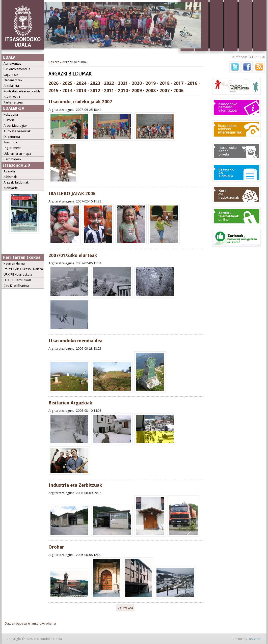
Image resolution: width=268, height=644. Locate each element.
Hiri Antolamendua (17, 69)
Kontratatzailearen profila (22, 91)
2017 (178, 83)
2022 (109, 83)
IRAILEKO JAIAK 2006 (72, 194)
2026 (53, 83)
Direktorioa (12, 137)
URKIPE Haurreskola (18, 275)
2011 (109, 91)
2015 (53, 91)
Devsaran (255, 639)
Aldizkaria (11, 188)
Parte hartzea (13, 102)
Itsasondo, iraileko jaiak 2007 (80, 102)
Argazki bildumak (16, 182)
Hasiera (54, 62)
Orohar (56, 547)
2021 (123, 83)
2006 (178, 91)
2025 (67, 83)
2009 (137, 91)
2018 (165, 83)
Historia (9, 120)
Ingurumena (12, 148)
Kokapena (11, 114)
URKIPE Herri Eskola (18, 280)
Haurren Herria (14, 263)
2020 (137, 83)
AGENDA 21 (12, 97)
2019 (151, 83)
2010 (123, 91)
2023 (95, 83)
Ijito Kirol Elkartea (16, 286)
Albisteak (10, 177)
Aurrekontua (12, 63)
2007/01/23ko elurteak (73, 255)
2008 (151, 91)
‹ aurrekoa (126, 608)
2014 (67, 91)
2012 (95, 91)
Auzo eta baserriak (17, 131)
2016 (192, 83)
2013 (81, 91)
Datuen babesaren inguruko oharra (30, 623)
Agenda (9, 171)
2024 (81, 83)
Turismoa (10, 142)
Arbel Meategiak (15, 126)
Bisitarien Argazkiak (70, 403)
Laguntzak (11, 75)
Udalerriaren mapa (17, 154)
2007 (165, 91)
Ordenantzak (13, 80)
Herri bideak (12, 159)
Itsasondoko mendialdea (75, 341)
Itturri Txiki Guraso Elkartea (23, 269)
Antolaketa (11, 86)
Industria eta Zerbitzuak (75, 485)
